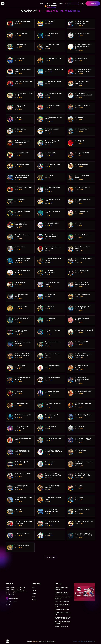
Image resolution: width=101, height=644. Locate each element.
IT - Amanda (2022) (51, 33)
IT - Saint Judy (19, 391)
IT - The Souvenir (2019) (23, 474)
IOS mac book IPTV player (62, 602)
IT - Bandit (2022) (81, 58)
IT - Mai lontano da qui (83, 294)
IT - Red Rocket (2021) (52, 366)
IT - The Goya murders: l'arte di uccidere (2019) (83, 439)
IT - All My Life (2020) (22, 33)
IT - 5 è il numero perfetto (23, 21)
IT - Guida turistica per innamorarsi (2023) (22, 176)
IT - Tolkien (79, 486)
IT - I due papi (49, 175)
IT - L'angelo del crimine (83, 235)
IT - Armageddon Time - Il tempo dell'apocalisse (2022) (84, 46)
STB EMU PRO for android (62, 609)
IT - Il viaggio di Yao (82, 211)
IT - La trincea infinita (82, 271)
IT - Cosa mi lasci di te (83, 105)
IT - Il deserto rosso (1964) (23, 187)
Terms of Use (76, 641)
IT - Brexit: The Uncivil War (23, 81)
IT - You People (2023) (22, 545)
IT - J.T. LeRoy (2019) (52, 223)
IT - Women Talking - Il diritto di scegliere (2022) (84, 534)
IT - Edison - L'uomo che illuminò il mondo (23, 142)
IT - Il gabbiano (19, 199)
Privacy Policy (84, 641)
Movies (55, 3)
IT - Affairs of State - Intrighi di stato (82, 22)
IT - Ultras (18, 510)
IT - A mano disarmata (83, 33)
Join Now (93, 3)
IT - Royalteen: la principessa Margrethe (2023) (83, 379)
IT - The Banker (80, 426)
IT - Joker (78, 223)
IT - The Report (50, 462)
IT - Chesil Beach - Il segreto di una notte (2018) (84, 94)
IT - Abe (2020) (50, 21)
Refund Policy (92, 641)
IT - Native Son (50, 318)
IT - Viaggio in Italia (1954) (84, 521)
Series (61, 3)
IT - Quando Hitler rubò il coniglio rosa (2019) (83, 355)
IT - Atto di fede (20, 58)
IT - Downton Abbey (82, 129)
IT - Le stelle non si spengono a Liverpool (82, 283)
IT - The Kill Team (81, 450)
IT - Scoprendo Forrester (83, 391)
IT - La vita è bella (20, 282)
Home (42, 3)
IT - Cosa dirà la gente (52, 105)
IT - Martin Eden (50, 306)
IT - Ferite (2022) (50, 153)
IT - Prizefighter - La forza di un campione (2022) (23, 355)
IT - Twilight (79, 498)
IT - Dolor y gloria (20, 129)
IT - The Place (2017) (21, 462)
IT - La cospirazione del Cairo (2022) (53, 248)
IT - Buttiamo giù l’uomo (53, 81)
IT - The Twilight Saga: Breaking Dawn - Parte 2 (83, 475)
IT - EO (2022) (80, 141)
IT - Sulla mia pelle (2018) (23, 415)
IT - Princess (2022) (82, 342)
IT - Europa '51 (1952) (22, 153)
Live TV (48, 3)
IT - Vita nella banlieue (22, 533)
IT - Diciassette (80, 117)
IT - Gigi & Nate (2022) (22, 164)
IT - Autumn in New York (53, 58)
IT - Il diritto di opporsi (82, 187)
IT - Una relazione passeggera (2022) (51, 510)
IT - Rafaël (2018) (20, 366)
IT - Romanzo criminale (53, 378)
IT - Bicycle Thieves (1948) (54, 70)
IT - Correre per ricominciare (20, 106)
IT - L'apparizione (20, 247)
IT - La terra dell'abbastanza (50, 271)
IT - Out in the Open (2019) (84, 330)
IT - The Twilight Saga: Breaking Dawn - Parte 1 (53, 475)
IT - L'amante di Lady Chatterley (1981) (52, 236)
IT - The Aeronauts (51, 426)
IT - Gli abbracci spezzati (53, 164)
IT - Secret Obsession (22, 403)
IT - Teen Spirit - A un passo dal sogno (22, 427)
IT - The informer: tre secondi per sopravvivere (53, 451)
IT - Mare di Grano (21, 306)
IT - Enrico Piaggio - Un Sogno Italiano (52, 142)
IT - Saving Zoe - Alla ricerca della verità (52, 392)
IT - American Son (21, 45)
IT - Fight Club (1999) (82, 153)
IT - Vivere (48, 533)
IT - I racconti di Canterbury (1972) (21, 224)
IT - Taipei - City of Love (83, 415)
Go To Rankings (51, 557)
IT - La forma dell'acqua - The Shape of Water (23, 260)
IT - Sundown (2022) (52, 415)
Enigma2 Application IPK (61, 627)
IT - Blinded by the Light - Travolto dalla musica (84, 70)
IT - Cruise (18, 117)
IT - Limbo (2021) (50, 294)
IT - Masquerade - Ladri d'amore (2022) (83, 307)
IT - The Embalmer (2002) (53, 438)
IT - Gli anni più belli (82, 164)
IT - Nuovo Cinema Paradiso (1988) (21, 331)
